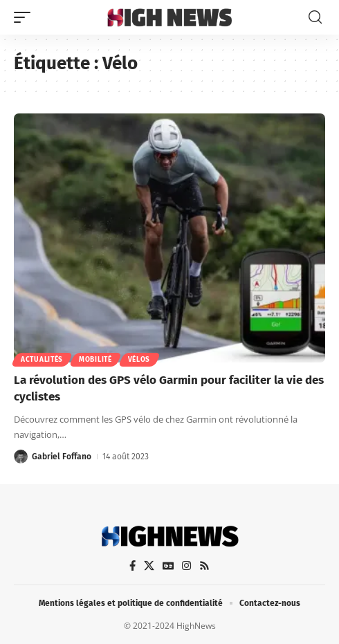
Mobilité (95, 360)
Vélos (139, 360)
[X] (149, 566)
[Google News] (168, 566)
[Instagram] (186, 566)
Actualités (42, 360)
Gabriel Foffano (62, 457)
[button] (26, 17)
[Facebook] (132, 566)
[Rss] (204, 566)
